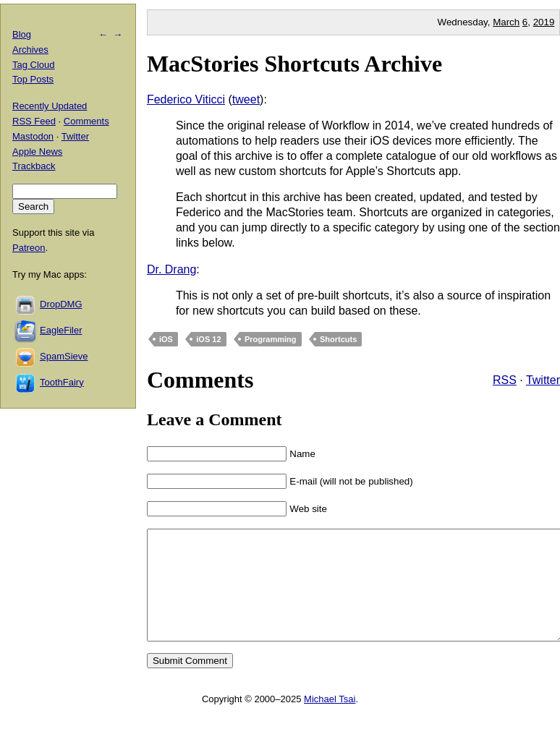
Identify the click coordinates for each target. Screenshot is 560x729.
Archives (30, 50)
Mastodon (33, 136)
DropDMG (61, 304)
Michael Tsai (330, 721)
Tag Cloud (34, 65)
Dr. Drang (171, 269)
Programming (271, 339)
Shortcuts (338, 339)
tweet (246, 99)
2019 (544, 22)
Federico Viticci (186, 99)
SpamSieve (64, 356)
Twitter (543, 380)
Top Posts (33, 79)
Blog (22, 34)
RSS (505, 380)
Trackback (34, 166)
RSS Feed (34, 121)
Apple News (37, 152)
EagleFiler (61, 330)
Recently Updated (50, 106)
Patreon (29, 248)
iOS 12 (208, 339)
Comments (86, 121)
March (506, 22)
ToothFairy (62, 382)
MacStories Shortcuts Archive (294, 64)
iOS (166, 339)
